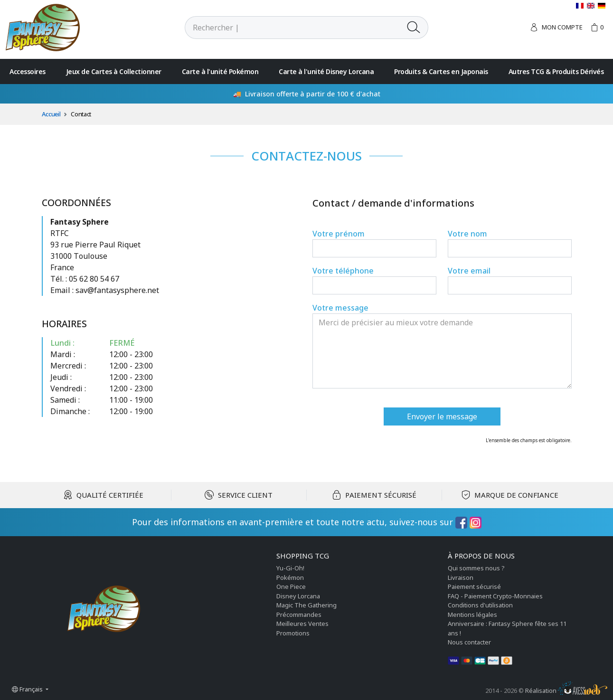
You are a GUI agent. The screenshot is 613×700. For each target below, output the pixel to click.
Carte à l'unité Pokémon (220, 71)
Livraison (461, 577)
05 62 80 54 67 (94, 279)
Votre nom (467, 234)
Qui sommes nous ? (476, 568)
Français (28, 689)
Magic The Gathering (306, 605)
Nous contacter (469, 642)
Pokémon (290, 577)
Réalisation (566, 691)
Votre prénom (339, 234)
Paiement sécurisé (474, 586)
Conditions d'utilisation (480, 605)
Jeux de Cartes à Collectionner (114, 71)
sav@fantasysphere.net (117, 290)
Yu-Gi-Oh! (290, 568)
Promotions (293, 633)
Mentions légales (472, 615)
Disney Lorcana (298, 596)
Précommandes (299, 615)
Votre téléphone (343, 271)
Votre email (469, 271)
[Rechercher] (292, 28)
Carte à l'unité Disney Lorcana (326, 71)
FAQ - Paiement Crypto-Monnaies (495, 596)
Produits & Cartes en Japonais (441, 71)
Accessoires (28, 71)
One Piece (291, 586)
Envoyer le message (442, 416)
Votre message (340, 308)
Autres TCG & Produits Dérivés (556, 71)
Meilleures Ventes (302, 624)
